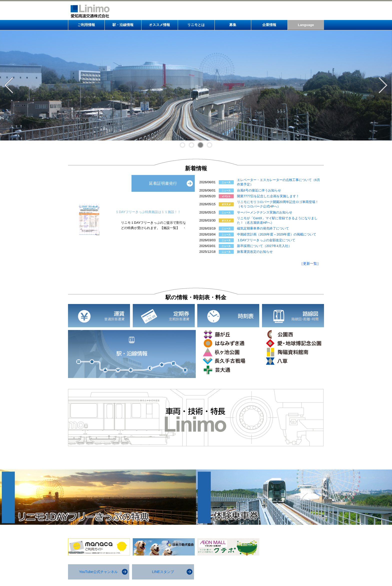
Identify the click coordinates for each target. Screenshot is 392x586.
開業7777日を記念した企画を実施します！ (268, 196)
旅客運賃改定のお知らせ (255, 252)
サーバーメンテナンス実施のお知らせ (265, 212)
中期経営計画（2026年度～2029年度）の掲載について (277, 234)
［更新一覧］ (310, 263)
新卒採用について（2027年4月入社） (264, 246)
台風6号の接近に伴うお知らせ (259, 190)
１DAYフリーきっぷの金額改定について (266, 240)
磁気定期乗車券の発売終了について (263, 228)
